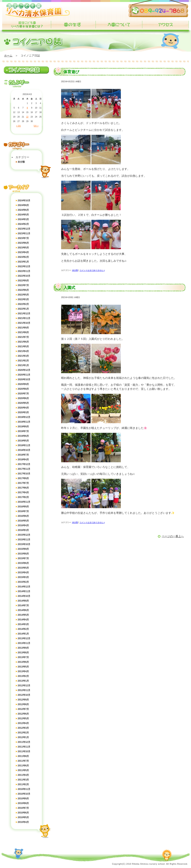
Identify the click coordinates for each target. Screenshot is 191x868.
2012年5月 (23, 718)
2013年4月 (23, 671)
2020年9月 (23, 384)
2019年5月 (23, 441)
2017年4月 (23, 492)
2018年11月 (24, 445)
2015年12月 (24, 535)
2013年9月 (23, 648)
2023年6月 (23, 243)
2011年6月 (23, 766)
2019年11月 (24, 422)
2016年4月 (23, 525)
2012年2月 (23, 733)
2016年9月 (23, 507)
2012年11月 (24, 690)
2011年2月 (23, 784)
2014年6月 (23, 610)
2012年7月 (23, 709)
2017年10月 (24, 474)
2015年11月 (24, 540)
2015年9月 (23, 549)
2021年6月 (23, 342)
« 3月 (18, 126)
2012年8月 (23, 704)
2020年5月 (23, 403)
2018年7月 (23, 455)
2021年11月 (24, 318)
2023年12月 (24, 229)
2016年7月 (23, 511)
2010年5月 (23, 817)
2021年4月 (23, 351)
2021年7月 (23, 337)
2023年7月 (23, 238)
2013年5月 (23, 667)
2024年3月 (23, 219)
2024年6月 (23, 210)
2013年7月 (23, 657)
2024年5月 (23, 215)
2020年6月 (23, 398)
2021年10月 (24, 323)
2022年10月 (24, 276)
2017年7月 (23, 483)
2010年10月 (24, 794)
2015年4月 (23, 573)
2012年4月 (23, 723)
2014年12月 (24, 587)
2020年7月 (23, 394)
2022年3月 (23, 299)
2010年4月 (23, 822)
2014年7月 (23, 605)
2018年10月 (24, 450)
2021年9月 (23, 328)
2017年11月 (24, 469)
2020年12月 (24, 370)
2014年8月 (23, 601)
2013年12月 (24, 638)
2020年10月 (24, 379)
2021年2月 (23, 361)
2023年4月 (23, 252)
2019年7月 (23, 431)
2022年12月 (24, 266)
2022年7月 (23, 285)
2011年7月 (23, 761)
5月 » (36, 126)
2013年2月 (23, 676)
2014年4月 (23, 620)
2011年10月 (24, 751)
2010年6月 (23, 813)
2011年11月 (24, 747)
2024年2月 (23, 224)
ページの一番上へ (173, 536)
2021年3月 (23, 356)
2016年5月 (23, 521)
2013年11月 (24, 643)
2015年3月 (23, 577)
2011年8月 (23, 756)
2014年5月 (23, 615)
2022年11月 (24, 271)
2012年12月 (24, 686)
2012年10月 (24, 695)
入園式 (69, 288)
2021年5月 (23, 346)
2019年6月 (23, 436)
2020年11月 (24, 375)
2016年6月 (23, 516)
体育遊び (71, 72)
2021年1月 (23, 365)
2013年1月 (23, 681)
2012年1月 (23, 737)
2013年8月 (23, 653)
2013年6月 (23, 662)
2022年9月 (23, 281)
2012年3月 (23, 728)
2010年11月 (24, 789)
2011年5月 (23, 770)
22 (27, 117)
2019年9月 (23, 427)
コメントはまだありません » (92, 270)
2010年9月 (23, 799)
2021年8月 (23, 332)
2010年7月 (23, 808)
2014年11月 (24, 591)
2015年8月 (23, 554)
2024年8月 (23, 205)
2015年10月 (24, 544)
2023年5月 (23, 248)
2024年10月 (24, 201)
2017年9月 (23, 478)
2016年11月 (24, 502)
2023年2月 (23, 257)
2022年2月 (23, 304)
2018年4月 (23, 460)
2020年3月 (23, 412)
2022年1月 (23, 309)
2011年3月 (23, 780)
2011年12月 (24, 742)
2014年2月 (23, 629)
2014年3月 (23, 624)
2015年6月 (23, 563)
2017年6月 (23, 488)
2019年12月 (24, 417)
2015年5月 (23, 568)
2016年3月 (23, 530)
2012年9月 (23, 700)
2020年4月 (23, 408)
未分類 (21, 162)
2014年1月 (23, 634)
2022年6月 (23, 290)
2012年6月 (23, 714)
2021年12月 (24, 314)
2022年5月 (23, 295)
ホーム (8, 56)
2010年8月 (23, 803)
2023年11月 (24, 233)
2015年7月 (23, 558)
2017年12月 (24, 464)
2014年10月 (24, 596)
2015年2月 (23, 582)
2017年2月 (23, 497)
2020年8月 (23, 389)
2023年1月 (23, 262)
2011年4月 (23, 775)
